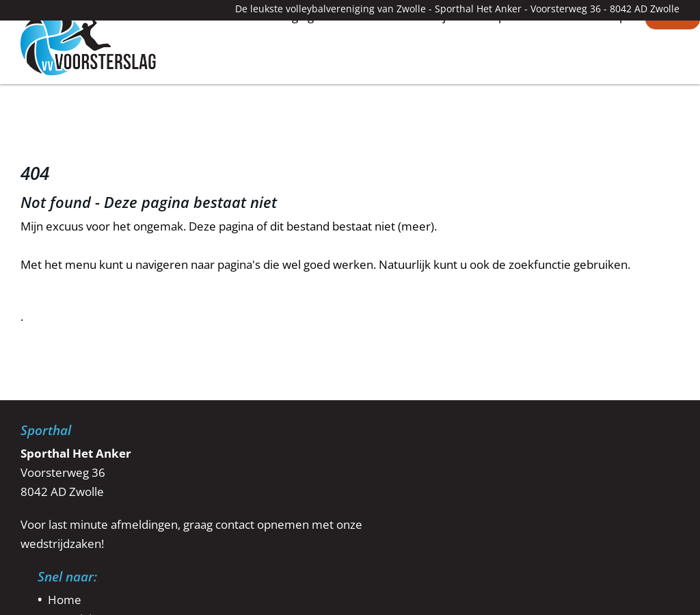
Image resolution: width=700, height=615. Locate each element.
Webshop (601, 79)
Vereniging (285, 79)
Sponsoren (521, 79)
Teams (358, 79)
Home (214, 78)
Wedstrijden (434, 79)
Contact (673, 79)
